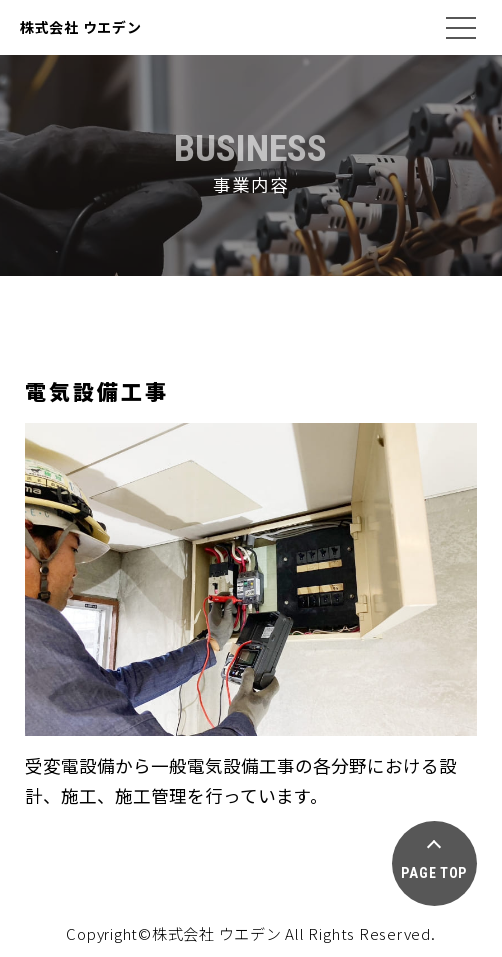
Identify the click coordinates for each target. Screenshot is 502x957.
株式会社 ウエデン (80, 27)
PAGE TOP (434, 873)
